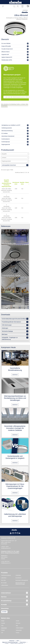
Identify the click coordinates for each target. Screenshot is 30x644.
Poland (3, 630)
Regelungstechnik (6, 144)
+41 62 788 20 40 (5, 561)
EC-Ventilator (5, 133)
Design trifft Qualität (6, 46)
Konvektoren (19, 578)
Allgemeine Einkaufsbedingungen (10, 642)
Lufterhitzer (4, 578)
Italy (17, 626)
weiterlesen (15, 375)
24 (26, 172)
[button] (28, 6)
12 (24, 172)
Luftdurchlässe (5, 585)
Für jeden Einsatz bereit (7, 49)
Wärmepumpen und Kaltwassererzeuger (20, 583)
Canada (3, 623)
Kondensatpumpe (6, 142)
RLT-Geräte (4, 583)
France (18, 633)
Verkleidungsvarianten (7, 128)
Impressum (12, 641)
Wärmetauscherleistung (7, 131)
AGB (18, 641)
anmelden (4, 612)
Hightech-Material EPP (7, 57)
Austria (18, 621)
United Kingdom (20, 628)
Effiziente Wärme (5, 52)
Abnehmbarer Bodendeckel (8, 136)
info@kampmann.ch (6, 563)
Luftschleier (18, 575)
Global (3, 621)
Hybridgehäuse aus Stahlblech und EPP (11, 125)
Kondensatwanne (6, 139)
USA (2, 626)
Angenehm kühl (5, 54)
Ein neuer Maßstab (6, 43)
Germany (18, 623)
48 (28, 172)
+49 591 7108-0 (5, 547)
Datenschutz (23, 642)
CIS (2, 633)
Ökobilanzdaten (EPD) (7, 60)
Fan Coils (3, 580)
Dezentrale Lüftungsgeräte (22, 580)
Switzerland (4, 628)
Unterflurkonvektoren (6, 575)
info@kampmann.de (6, 548)
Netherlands (19, 630)
